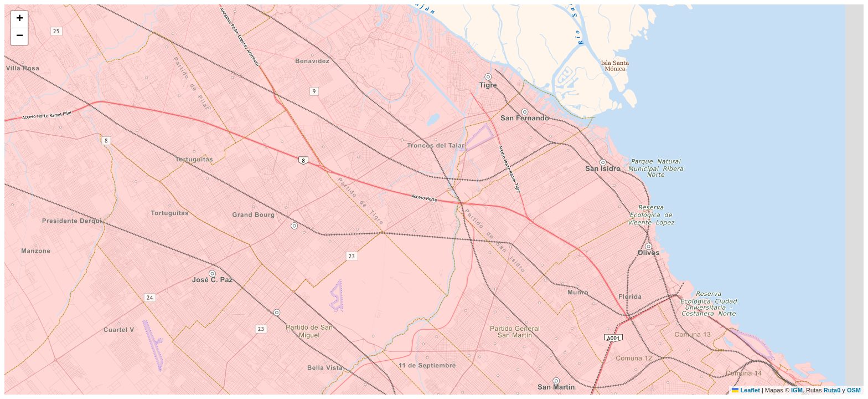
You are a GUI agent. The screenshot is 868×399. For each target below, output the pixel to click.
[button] (19, 20)
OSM (854, 390)
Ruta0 (832, 390)
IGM (797, 390)
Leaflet (746, 390)
